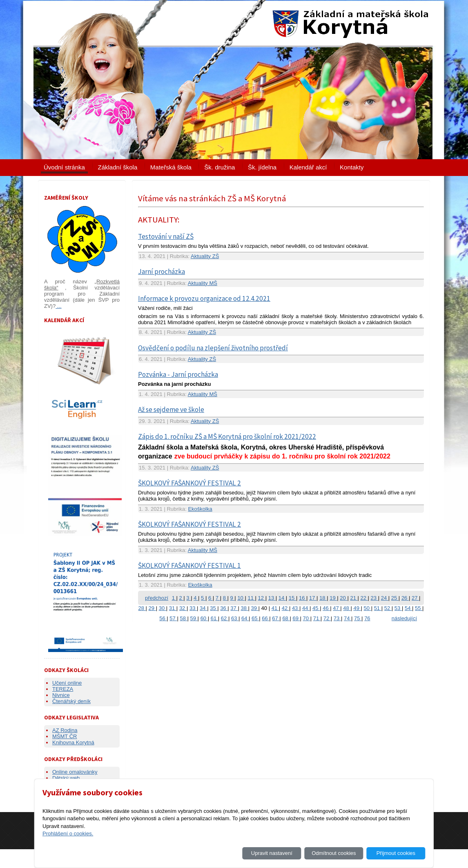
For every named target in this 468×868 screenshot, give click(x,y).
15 (292, 598)
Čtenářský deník (71, 701)
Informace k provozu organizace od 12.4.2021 (204, 298)
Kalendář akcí (308, 167)
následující (404, 618)
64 (245, 618)
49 (357, 608)
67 (276, 618)
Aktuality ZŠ (205, 256)
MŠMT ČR (65, 736)
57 (173, 618)
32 (183, 608)
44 (306, 608)
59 (194, 618)
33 (193, 608)
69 (296, 618)
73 (337, 618)
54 (408, 608)
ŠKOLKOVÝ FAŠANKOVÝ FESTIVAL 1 (189, 565)
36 (224, 608)
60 (204, 618)
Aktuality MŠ (203, 283)
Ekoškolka (200, 509)
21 (354, 598)
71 (317, 618)
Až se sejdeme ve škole (171, 410)
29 (152, 608)
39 (255, 608)
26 (405, 598)
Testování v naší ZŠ (166, 236)
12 (262, 598)
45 (316, 608)
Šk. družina (220, 167)
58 (183, 618)
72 (327, 618)
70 (307, 618)
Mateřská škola (171, 167)
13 (272, 598)
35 (214, 608)
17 (313, 598)
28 (142, 608)
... (58, 306)
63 (235, 618)
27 (415, 598)
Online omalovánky (75, 772)
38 (244, 608)
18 (323, 598)
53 (398, 608)
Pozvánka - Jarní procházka (178, 374)
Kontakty (352, 167)
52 (388, 608)
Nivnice (61, 695)
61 (214, 618)
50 (368, 608)
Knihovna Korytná (73, 742)
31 (173, 608)
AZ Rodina (65, 730)
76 (367, 618)
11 (251, 598)
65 (255, 618)
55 (419, 608)
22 (364, 598)
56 (163, 618)
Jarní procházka (162, 272)
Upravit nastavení (272, 853)
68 (286, 618)
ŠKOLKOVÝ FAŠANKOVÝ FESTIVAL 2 (189, 483)
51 (378, 608)
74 (348, 618)
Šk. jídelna (262, 167)
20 (343, 598)
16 (303, 598)
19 (333, 598)
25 (395, 598)
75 (358, 618)
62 (225, 618)
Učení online (67, 683)
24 (385, 598)
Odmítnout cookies (334, 853)
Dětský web (66, 778)
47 (337, 608)
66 (265, 618)
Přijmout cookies (396, 853)
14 (282, 598)
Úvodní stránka (64, 167)
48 (347, 608)
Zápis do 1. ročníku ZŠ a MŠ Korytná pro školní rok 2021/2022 (227, 436)
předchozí (157, 598)
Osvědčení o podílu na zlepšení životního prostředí (213, 348)
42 (285, 608)
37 (234, 608)
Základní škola (118, 167)
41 (275, 608)
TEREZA (63, 689)
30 (163, 608)
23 (374, 598)
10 (241, 598)
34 (203, 608)
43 (296, 608)
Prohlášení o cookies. (68, 834)
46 (326, 608)
